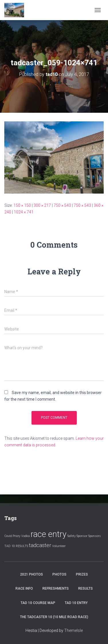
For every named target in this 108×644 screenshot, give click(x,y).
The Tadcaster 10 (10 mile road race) (54, 617)
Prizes (82, 574)
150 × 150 (22, 205)
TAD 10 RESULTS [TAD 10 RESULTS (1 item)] (16, 546)
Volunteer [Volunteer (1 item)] (59, 546)
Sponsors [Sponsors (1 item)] (95, 536)
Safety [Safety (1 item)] (71, 536)
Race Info (24, 588)
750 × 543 (62, 205)
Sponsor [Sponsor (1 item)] (82, 536)
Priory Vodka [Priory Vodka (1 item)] (21, 536)
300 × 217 (42, 205)
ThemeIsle (73, 630)
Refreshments (56, 588)
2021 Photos (32, 574)
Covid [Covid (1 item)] (8, 536)
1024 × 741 (24, 212)
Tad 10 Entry (76, 603)
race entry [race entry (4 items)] (49, 534)
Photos (59, 574)
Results (86, 588)
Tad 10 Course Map (38, 603)
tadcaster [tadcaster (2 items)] (40, 545)
